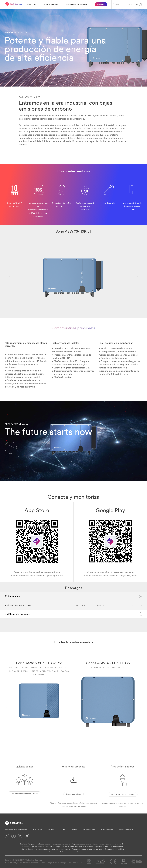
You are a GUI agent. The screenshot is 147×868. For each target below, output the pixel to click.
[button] (11, 448)
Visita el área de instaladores (123, 794)
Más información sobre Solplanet (24, 794)
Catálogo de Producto (73, 614)
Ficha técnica (73, 596)
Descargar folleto (74, 794)
